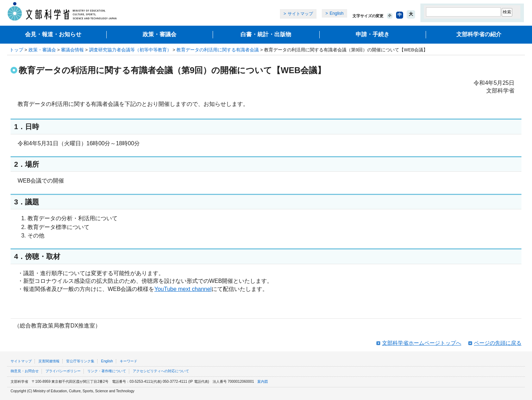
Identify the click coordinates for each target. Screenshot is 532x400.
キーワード (129, 361)
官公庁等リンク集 (80, 361)
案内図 (263, 382)
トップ (16, 50)
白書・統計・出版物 (266, 34)
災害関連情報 (49, 361)
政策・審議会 (159, 34)
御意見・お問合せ (25, 371)
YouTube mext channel (183, 289)
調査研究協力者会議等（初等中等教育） (130, 50)
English (336, 13)
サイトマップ (300, 14)
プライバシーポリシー (63, 371)
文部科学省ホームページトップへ (422, 343)
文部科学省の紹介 (479, 34)
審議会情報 (72, 50)
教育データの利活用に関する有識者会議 (218, 50)
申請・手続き (373, 34)
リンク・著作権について (107, 371)
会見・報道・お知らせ (53, 34)
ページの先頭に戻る (498, 343)
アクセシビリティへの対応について (161, 371)
